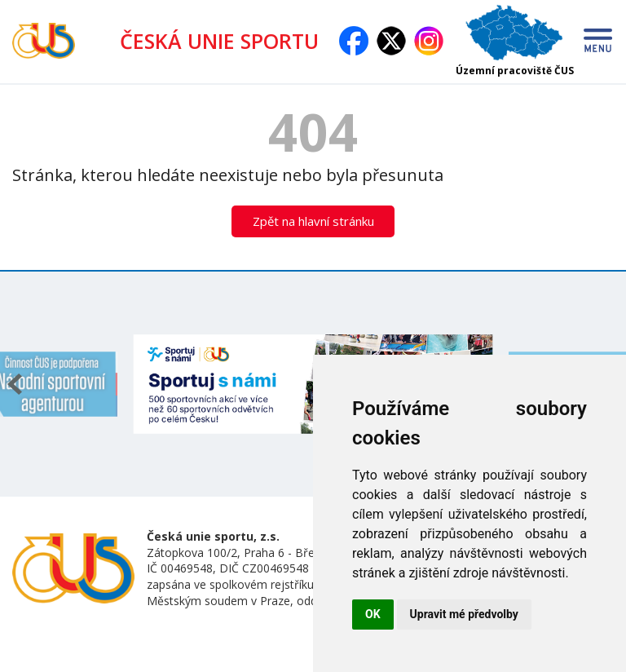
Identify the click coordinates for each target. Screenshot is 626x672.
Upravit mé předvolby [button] (464, 614)
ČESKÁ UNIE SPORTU (226, 41)
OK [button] (373, 614)
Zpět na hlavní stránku (313, 221)
